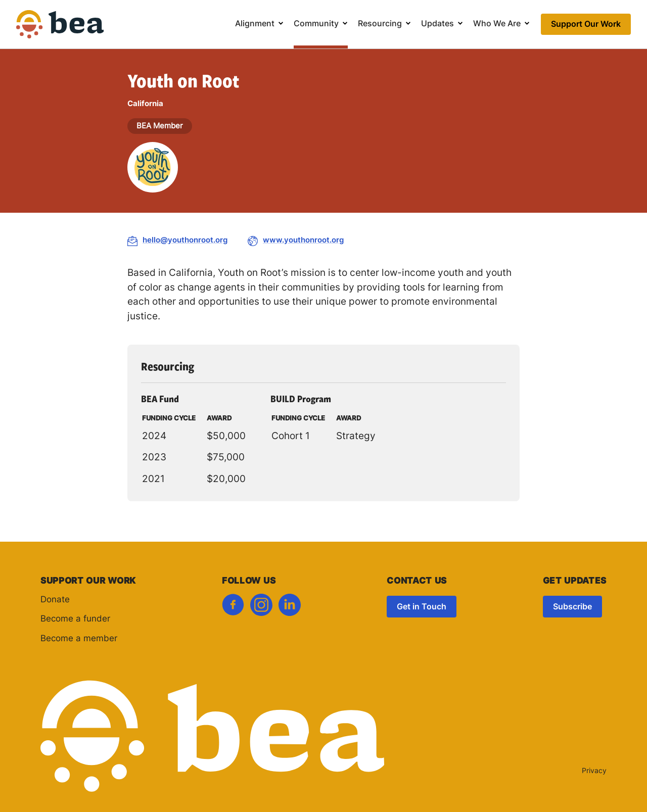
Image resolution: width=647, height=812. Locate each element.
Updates (437, 24)
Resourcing (380, 24)
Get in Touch (422, 607)
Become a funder (75, 619)
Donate (55, 600)
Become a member (79, 639)
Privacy (594, 771)
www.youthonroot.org (303, 241)
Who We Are (497, 24)
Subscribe (572, 607)
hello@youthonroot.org (185, 241)
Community (316, 24)
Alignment (255, 24)
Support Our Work (586, 25)
